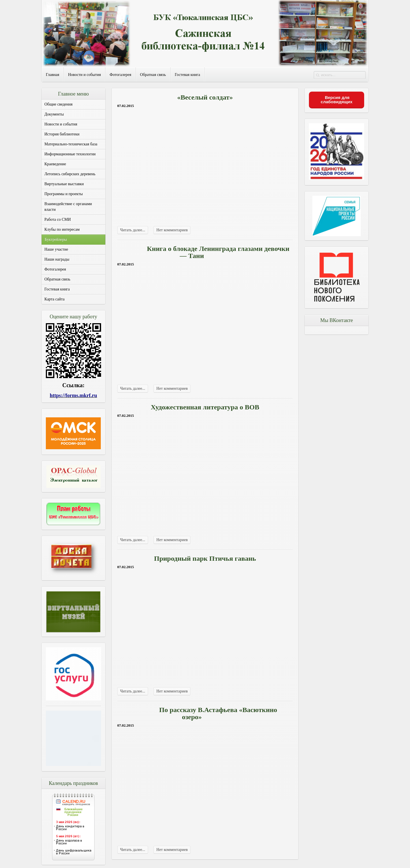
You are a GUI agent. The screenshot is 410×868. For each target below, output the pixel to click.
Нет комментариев (172, 230)
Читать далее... (133, 230)
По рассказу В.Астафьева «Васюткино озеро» (218, 713)
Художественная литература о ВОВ (205, 407)
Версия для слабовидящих (337, 100)
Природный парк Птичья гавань (205, 558)
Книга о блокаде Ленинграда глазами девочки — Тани (218, 252)
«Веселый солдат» (205, 97)
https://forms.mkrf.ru (73, 395)
